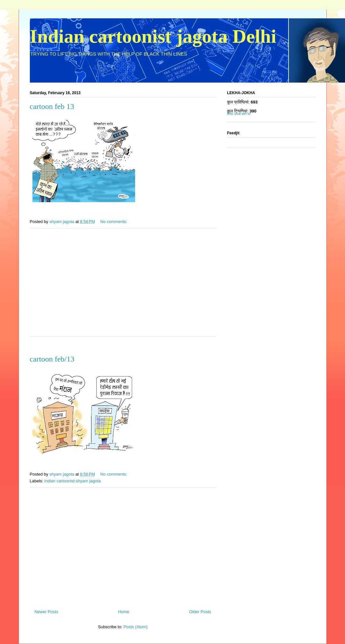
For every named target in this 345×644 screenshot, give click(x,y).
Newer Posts (47, 612)
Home (124, 612)
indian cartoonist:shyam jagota (73, 481)
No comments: (114, 222)
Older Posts (200, 612)
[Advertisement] (123, 287)
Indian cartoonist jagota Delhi (153, 36)
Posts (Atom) (136, 627)
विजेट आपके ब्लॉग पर (239, 114)
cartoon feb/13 (52, 359)
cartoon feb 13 (52, 106)
